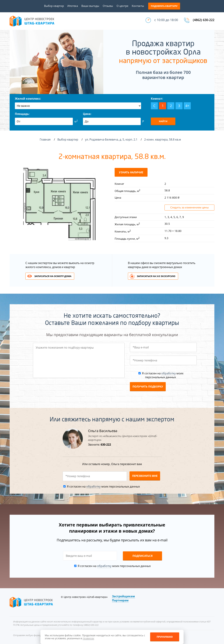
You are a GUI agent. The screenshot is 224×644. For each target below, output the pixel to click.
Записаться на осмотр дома (53, 276)
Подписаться (143, 556)
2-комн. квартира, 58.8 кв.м (163, 139)
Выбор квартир (54, 6)
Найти (163, 121)
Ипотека (73, 6)
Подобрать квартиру (164, 6)
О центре (122, 6)
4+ (187, 106)
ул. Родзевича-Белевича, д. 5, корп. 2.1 (112, 139)
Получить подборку (148, 386)
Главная (45, 139)
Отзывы (108, 6)
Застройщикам (123, 596)
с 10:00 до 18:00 (166, 20)
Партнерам (120, 600)
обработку (169, 373)
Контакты (138, 6)
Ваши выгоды (90, 6)
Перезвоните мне (145, 476)
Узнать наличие (131, 172)
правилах (88, 638)
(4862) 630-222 (204, 20)
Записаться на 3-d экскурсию (156, 276)
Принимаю (165, 637)
